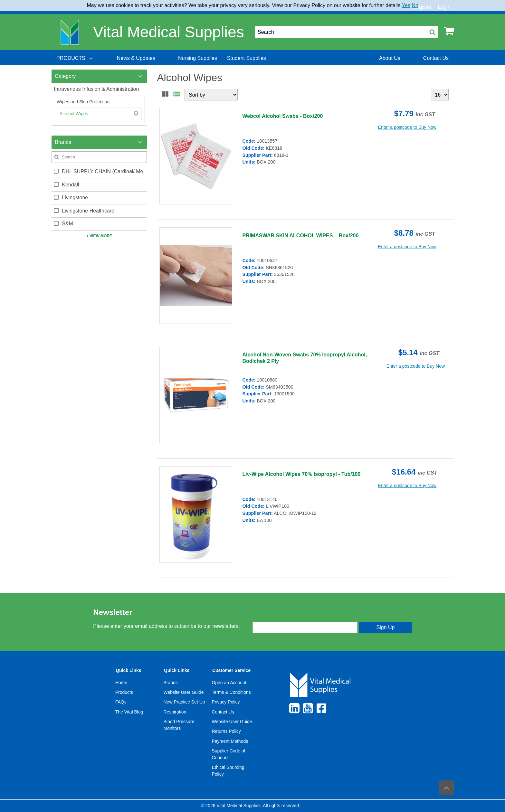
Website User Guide (184, 692)
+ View (99, 236)
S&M (67, 224)
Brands (171, 683)
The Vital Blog (129, 712)
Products (124, 692)
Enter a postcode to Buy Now (407, 127)
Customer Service (231, 670)
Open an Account (229, 683)
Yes (406, 5)
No (415, 5)
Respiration (175, 712)
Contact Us (223, 712)
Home (121, 683)
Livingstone (75, 198)
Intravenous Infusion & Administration (96, 89)
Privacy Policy (226, 702)
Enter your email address (279, 616)
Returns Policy (226, 731)
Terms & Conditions (231, 692)
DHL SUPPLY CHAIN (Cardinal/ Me (102, 171)
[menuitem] (75, 58)
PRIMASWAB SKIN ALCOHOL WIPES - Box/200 (300, 236)
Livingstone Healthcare (88, 211)
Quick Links (128, 670)
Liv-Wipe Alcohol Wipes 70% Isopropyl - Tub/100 (301, 474)
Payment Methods (230, 741)
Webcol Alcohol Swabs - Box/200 (282, 116)
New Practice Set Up (184, 702)
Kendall (70, 185)
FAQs (121, 702)
